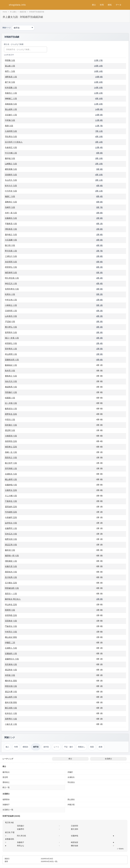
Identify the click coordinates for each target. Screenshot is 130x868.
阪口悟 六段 (10, 245)
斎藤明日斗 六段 (12, 659)
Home (5, 12)
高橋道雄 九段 (11, 104)
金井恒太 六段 (11, 523)
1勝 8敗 (99, 256)
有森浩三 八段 (11, 93)
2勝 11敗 (99, 191)
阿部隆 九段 (10, 60)
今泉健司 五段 (11, 517)
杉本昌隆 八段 (11, 88)
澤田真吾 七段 (11, 229)
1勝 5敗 (99, 349)
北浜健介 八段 (11, 115)
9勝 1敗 (99, 224)
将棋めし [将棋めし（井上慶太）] (82, 747)
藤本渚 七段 (10, 550)
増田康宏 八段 (11, 561)
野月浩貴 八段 (11, 251)
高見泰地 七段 (11, 664)
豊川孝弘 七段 (11, 327)
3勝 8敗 (99, 213)
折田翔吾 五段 (11, 615)
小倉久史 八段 (11, 724)
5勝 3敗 (99, 273)
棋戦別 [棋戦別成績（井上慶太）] (25, 747)
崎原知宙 (75, 842)
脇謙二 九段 (10, 196)
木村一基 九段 (11, 213)
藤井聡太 (6, 772)
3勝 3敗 (99, 321)
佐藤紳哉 (75, 836)
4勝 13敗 (99, 136)
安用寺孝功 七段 (12, 289)
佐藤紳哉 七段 (11, 485)
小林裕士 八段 (11, 305)
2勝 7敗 (99, 251)
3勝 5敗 (99, 289)
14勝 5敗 (99, 115)
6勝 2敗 (99, 267)
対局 (102, 5)
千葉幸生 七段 (11, 501)
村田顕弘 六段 (11, 343)
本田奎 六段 (10, 675)
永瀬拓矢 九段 (11, 474)
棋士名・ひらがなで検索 (14, 44)
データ (119, 5)
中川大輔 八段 (11, 153)
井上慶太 (13, 12)
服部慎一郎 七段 (12, 556)
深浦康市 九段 (11, 175)
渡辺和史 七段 (11, 670)
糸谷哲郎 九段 (11, 262)
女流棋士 (108, 759)
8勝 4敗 (99, 196)
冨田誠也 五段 (11, 507)
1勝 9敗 (99, 235)
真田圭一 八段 (11, 594)
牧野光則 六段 (11, 539)
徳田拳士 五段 (11, 447)
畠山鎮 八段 (10, 66)
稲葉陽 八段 (10, 398)
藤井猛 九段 (10, 158)
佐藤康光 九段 (11, 218)
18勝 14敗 (98, 66)
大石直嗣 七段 (11, 240)
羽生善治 (71, 782)
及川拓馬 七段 (11, 577)
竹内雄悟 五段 (11, 512)
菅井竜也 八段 (11, 349)
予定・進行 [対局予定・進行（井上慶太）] (69, 747)
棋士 (94, 5)
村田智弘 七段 (11, 267)
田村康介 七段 (11, 425)
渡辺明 (5, 777)
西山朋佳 (71, 799)
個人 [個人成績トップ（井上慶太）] (7, 747)
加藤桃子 (6, 805)
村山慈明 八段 (11, 354)
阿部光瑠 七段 (11, 686)
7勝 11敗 (99, 131)
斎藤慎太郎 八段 (12, 360)
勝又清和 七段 (11, 708)
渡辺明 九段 (10, 430)
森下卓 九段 (10, 82)
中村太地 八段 (11, 300)
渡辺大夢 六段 (11, 692)
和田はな (21, 846)
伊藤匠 (70, 772)
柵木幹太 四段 (11, 681)
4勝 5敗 (99, 240)
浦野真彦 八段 (11, 77)
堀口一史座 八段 (12, 338)
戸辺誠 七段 (10, 321)
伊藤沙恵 (71, 805)
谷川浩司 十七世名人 (14, 142)
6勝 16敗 (99, 98)
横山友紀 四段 (11, 637)
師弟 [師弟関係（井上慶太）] (101, 747)
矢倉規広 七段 (11, 147)
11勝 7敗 (99, 126)
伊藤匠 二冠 (10, 643)
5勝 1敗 (99, 305)
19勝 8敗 (99, 77)
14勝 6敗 (99, 109)
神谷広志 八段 (11, 283)
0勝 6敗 (99, 360)
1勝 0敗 (99, 599)
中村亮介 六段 (11, 632)
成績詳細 (23, 12)
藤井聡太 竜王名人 (13, 599)
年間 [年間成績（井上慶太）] (16, 747)
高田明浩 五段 (11, 441)
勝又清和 (75, 829)
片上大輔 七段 (11, 496)
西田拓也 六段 (11, 572)
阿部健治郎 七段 (12, 588)
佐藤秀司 (21, 829)
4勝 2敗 (99, 311)
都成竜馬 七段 (11, 387)
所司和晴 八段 (11, 468)
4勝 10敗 (99, 175)
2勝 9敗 (99, 218)
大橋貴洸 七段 (11, 436)
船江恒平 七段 (11, 463)
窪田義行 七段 (11, 392)
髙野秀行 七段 (11, 719)
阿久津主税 (21, 836)
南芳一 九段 (10, 71)
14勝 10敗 (98, 88)
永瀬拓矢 (71, 777)
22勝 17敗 (98, 60)
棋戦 (110, 5)
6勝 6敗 (99, 202)
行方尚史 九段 (11, 191)
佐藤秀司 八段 (11, 528)
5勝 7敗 (99, 207)
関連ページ (7, 28)
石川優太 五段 (11, 583)
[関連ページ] (23, 28)
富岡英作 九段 (11, 332)
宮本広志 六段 (11, 534)
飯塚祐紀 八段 (11, 365)
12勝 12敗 (98, 93)
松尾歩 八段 (10, 294)
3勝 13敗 (99, 158)
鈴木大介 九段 (11, 186)
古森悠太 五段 (11, 490)
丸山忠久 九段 (11, 180)
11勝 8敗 (99, 120)
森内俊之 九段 (11, 235)
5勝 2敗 (99, 294)
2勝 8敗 (99, 229)
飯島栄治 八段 (11, 409)
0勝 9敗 (99, 262)
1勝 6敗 (99, 300)
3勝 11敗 (99, 180)
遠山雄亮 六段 (11, 697)
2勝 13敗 (99, 164)
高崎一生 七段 (11, 452)
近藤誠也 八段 (11, 653)
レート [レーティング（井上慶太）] (56, 747)
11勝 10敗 (98, 104)
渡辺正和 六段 (11, 545)
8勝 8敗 (99, 153)
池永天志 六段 (11, 381)
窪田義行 (21, 826)
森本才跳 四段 (11, 702)
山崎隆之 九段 (11, 164)
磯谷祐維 (75, 846)
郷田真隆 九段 (11, 169)
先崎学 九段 (10, 207)
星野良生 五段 (11, 414)
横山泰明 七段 (11, 479)
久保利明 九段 (11, 131)
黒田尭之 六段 (11, 458)
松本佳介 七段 (11, 713)
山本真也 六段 (11, 316)
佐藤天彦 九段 (11, 566)
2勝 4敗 (99, 343)
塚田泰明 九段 (11, 273)
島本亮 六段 (10, 371)
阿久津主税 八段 (12, 278)
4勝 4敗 (99, 278)
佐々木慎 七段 (11, 403)
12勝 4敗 (99, 147)
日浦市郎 (75, 826)
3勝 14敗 (99, 142)
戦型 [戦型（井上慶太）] (92, 747)
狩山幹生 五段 (11, 604)
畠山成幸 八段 (11, 109)
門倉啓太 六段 (11, 626)
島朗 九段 (9, 126)
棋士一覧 (6, 787)
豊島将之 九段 (11, 376)
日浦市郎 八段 (11, 311)
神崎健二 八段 (11, 98)
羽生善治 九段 (11, 136)
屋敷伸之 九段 (11, 202)
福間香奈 (6, 799)
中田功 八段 (10, 420)
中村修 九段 (10, 120)
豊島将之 (6, 782)
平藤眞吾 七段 (11, 224)
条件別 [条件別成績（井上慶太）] (46, 747)
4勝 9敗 (99, 186)
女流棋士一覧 (8, 810)
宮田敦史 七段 (11, 621)
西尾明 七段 (10, 610)
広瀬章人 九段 (11, 648)
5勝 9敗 (99, 169)
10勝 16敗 (98, 82)
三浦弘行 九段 (11, 256)
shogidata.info (17, 5)
